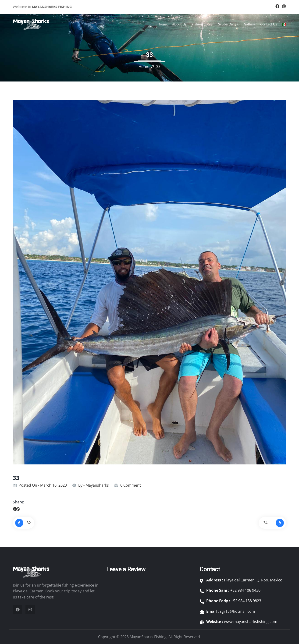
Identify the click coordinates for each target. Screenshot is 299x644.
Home (162, 24)
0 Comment (131, 485)
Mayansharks (97, 485)
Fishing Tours (202, 24)
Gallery (249, 24)
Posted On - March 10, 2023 (43, 485)
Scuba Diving (228, 24)
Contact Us (269, 24)
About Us (179, 24)
